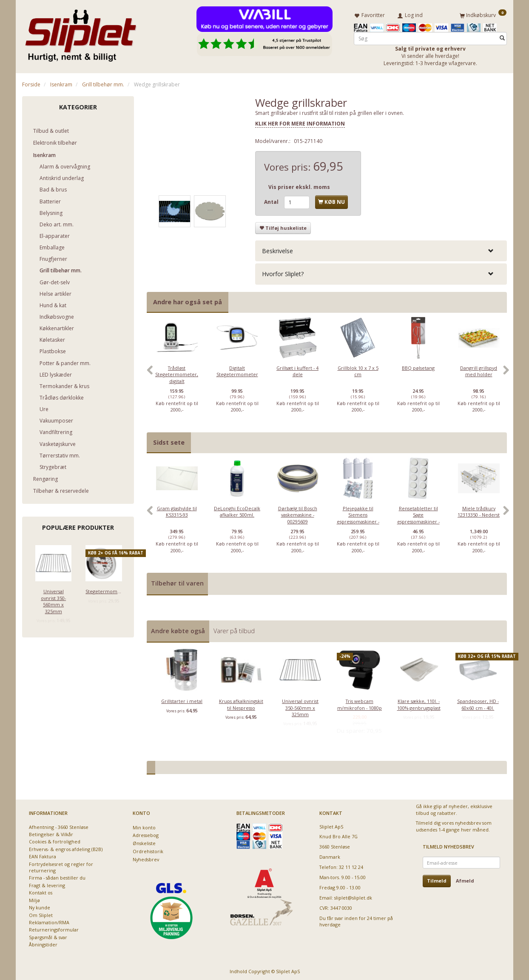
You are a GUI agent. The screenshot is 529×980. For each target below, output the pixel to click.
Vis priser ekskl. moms (299, 186)
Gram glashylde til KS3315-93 (177, 510)
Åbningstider (43, 943)
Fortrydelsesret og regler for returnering (61, 866)
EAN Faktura (43, 855)
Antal (272, 201)
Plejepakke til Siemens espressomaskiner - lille (358, 516)
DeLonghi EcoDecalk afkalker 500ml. (237, 510)
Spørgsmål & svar (48, 936)
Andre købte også (178, 629)
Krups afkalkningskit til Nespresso (241, 703)
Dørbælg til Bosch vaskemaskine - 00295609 (298, 513)
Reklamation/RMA (49, 921)
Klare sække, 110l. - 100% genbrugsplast (419, 703)
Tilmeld (437, 879)
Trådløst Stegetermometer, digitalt (177, 373)
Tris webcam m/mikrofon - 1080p (360, 703)
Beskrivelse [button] (277, 249)
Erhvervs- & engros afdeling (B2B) (66, 847)
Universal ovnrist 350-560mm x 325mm (53, 600)
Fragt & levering (47, 884)
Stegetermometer (104, 590)
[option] (177, 373)
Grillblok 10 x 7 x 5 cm (358, 369)
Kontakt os (41, 891)
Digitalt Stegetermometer (237, 369)
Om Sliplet (41, 913)
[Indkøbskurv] (483, 14)
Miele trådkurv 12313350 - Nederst (479, 510)
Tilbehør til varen (177, 581)
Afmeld (465, 879)
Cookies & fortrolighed (55, 840)
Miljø (34, 899)
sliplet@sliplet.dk (353, 896)
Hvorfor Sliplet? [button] (283, 273)
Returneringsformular (54, 928)
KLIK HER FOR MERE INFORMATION (300, 122)
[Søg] (502, 37)
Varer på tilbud (234, 629)
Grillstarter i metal (182, 699)
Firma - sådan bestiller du (57, 876)
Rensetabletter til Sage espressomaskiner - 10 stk (418, 516)
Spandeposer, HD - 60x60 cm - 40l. (478, 703)
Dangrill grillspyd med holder (479, 369)
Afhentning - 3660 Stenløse (59, 825)
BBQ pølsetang (418, 366)
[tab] (381, 249)
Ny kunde (40, 906)
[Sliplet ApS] (81, 33)
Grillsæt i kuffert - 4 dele (297, 369)
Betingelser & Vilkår (51, 833)
